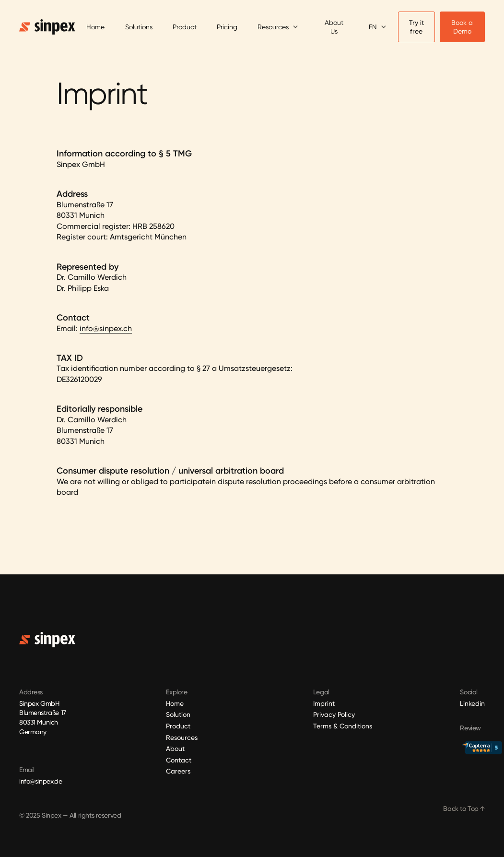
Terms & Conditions (343, 726)
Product (178, 726)
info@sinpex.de (41, 781)
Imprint (324, 703)
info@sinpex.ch (106, 328)
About (175, 749)
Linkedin (472, 703)
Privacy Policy (334, 714)
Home (175, 703)
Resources (182, 738)
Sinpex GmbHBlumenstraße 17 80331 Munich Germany (43, 718)
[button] (278, 27)
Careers (178, 771)
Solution (178, 714)
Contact (179, 760)
